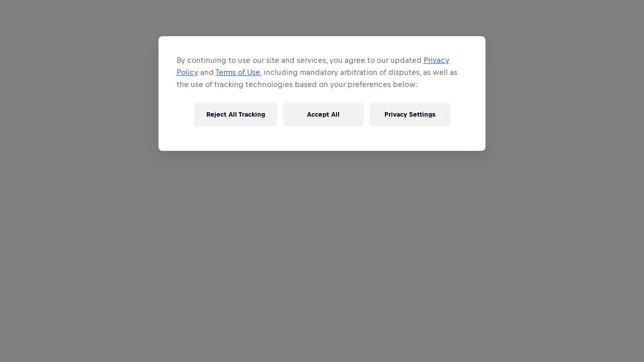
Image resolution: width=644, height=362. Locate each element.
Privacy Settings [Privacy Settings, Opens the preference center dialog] (410, 114)
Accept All (323, 114)
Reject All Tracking (236, 114)
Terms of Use (238, 72)
